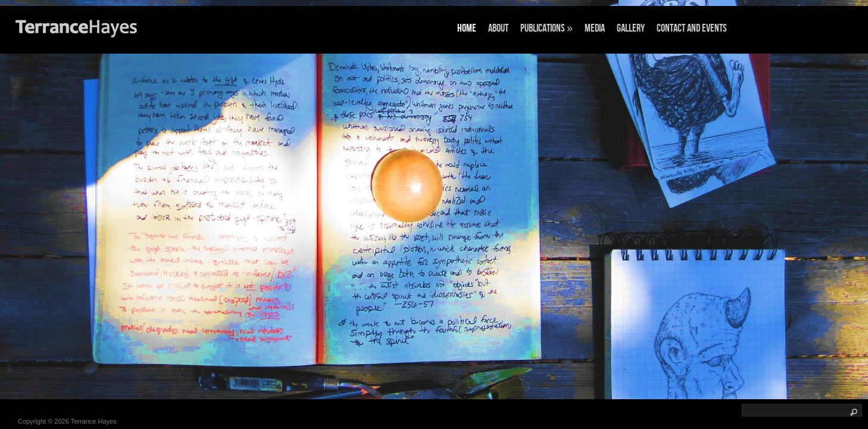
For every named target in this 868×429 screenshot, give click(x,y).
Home (467, 28)
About (498, 28)
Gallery (631, 28)
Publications (547, 28)
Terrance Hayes (94, 421)
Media (595, 28)
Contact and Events (692, 28)
